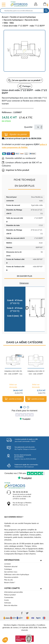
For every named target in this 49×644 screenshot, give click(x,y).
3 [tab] (28, 407)
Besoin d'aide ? (10, 582)
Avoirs (7, 600)
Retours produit (10, 595)
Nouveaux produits (11, 577)
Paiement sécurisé (11, 566)
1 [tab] (21, 407)
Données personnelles (27, 625)
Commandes (9, 597)
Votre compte (12, 588)
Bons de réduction (11, 605)
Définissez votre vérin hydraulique (17, 574)
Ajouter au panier (16, 134)
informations (12, 560)
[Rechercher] (22, 11)
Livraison (8, 564)
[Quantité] (38, 127)
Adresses (8, 603)
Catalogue (8, 569)
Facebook (22, 613)
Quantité (28, 127)
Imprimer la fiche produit (15, 170)
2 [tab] (24, 407)
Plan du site (8, 580)
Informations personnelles (14, 592)
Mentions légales (10, 625)
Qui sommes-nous (11, 572)
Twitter (27, 613)
